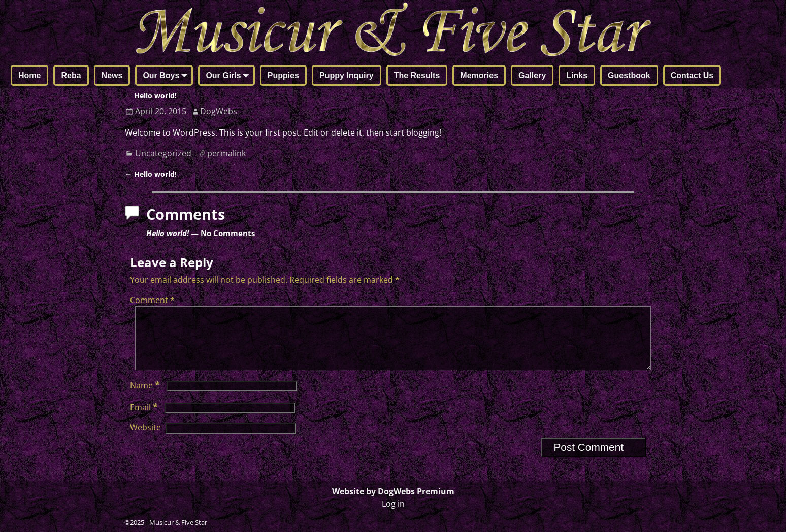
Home (29, 75)
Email (145, 419)
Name (146, 397)
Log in (393, 504)
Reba (71, 75)
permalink (226, 153)
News (112, 75)
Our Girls (229, 76)
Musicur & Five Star (178, 522)
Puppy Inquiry (347, 75)
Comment (153, 300)
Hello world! (151, 96)
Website (145, 440)
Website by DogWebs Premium (393, 491)
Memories (479, 75)
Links (577, 75)
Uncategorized (163, 153)
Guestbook (629, 75)
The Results (417, 75)
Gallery (532, 75)
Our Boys (167, 76)
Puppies (283, 75)
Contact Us (692, 75)
